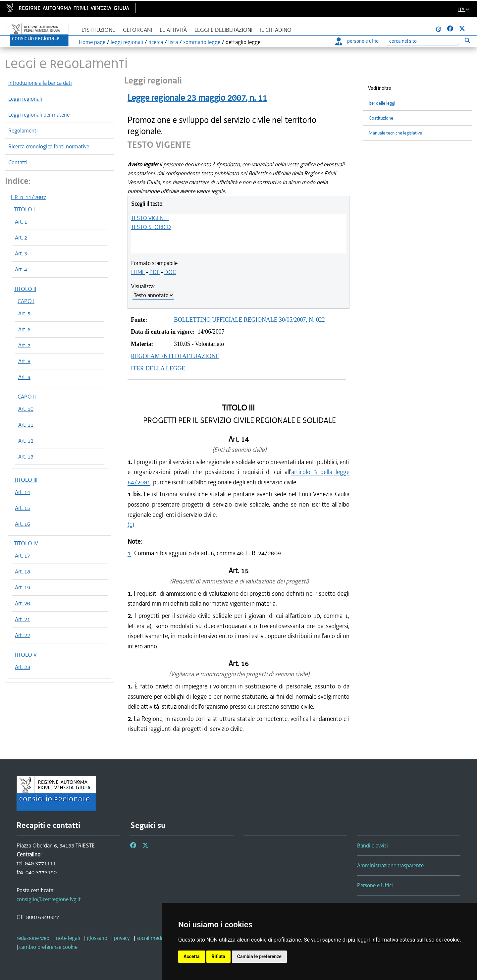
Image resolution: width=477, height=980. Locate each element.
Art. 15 (23, 508)
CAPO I (26, 301)
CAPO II (27, 397)
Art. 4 (21, 269)
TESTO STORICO (151, 227)
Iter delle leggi (382, 103)
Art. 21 (23, 619)
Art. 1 (21, 222)
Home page (92, 42)
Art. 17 (23, 556)
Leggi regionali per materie (39, 115)
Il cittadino (276, 30)
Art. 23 (23, 667)
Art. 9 (24, 377)
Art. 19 (23, 587)
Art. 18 (23, 572)
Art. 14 (23, 492)
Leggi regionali (25, 99)
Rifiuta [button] (218, 956)
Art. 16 (23, 524)
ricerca (156, 42)
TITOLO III (26, 480)
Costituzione (381, 118)
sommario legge (202, 42)
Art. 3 (21, 253)
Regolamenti (23, 131)
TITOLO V (26, 655)
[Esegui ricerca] (467, 40)
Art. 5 (24, 313)
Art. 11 (26, 425)
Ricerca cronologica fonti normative (49, 146)
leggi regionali (127, 42)
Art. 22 (23, 635)
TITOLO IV (26, 543)
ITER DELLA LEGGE (158, 368)
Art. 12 (26, 441)
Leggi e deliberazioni (223, 30)
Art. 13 (26, 457)
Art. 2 (21, 238)
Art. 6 (24, 329)
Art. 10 (26, 409)
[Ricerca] (422, 41)
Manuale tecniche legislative (395, 133)
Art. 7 (24, 345)
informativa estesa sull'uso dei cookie (416, 940)
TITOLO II (25, 289)
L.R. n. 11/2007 (28, 197)
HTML (138, 272)
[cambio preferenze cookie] (48, 947)
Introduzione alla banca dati (40, 83)
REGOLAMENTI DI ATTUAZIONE (175, 356)
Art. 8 (24, 361)
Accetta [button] (192, 956)
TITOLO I (25, 209)
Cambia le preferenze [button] (259, 956)
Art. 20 (23, 603)
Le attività (173, 30)
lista (173, 42)
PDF (155, 272)
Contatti (18, 162)
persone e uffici (357, 41)
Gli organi (137, 30)
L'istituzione (98, 30)
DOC (170, 272)
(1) (131, 525)
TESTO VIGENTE (150, 218)
